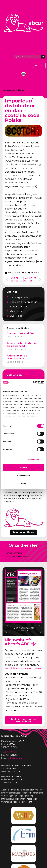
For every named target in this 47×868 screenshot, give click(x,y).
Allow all (23, 467)
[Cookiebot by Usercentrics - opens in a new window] (33, 382)
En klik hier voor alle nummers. (23, 668)
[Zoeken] (43, 57)
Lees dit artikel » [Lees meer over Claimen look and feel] (16, 337)
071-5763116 (11, 752)
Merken (22, 90)
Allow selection (23, 475)
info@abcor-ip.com (18, 758)
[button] (23, 74)
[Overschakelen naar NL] (37, 66)
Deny (23, 483)
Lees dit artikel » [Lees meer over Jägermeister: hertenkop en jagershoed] (16, 349)
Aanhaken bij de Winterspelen (17, 357)
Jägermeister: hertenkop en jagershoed (23, 344)
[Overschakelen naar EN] (42, 66)
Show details (34, 460)
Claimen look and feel (21, 333)
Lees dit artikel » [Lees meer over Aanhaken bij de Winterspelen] (16, 362)
